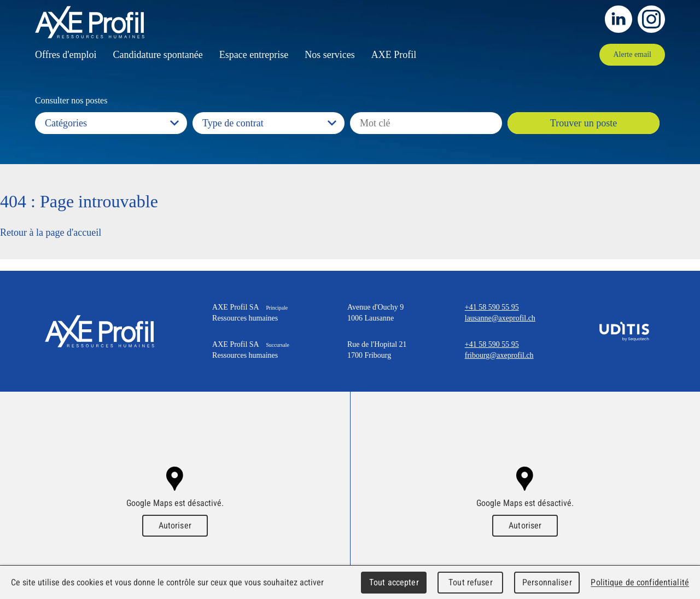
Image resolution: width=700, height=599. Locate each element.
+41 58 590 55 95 (492, 307)
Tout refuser (471, 582)
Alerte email (632, 54)
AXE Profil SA (100, 331)
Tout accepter (394, 582)
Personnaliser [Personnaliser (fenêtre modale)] (547, 582)
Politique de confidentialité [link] (640, 582)
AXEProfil (90, 22)
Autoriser (175, 525)
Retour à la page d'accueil (51, 232)
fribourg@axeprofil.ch (499, 355)
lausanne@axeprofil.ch (500, 318)
